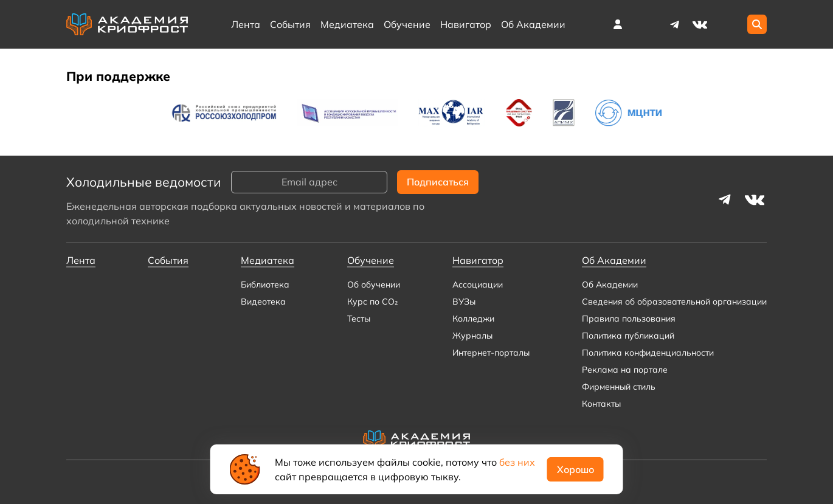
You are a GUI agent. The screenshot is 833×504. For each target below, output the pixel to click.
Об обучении (374, 285)
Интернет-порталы (491, 353)
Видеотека (263, 302)
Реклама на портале (625, 370)
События (290, 24)
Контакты (601, 404)
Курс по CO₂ (372, 302)
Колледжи (473, 319)
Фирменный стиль (619, 387)
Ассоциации (478, 285)
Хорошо (575, 469)
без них (517, 462)
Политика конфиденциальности (648, 353)
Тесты (359, 319)
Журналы (472, 336)
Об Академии (610, 285)
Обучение (407, 24)
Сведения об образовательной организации (674, 302)
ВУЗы (464, 302)
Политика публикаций (628, 336)
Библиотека (265, 285)
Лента (246, 24)
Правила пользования (629, 319)
